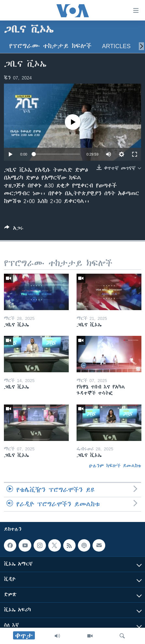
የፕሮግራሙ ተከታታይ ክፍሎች (50, 46)
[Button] (14, 229)
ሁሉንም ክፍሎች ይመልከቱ (115, 466)
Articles (116, 46)
